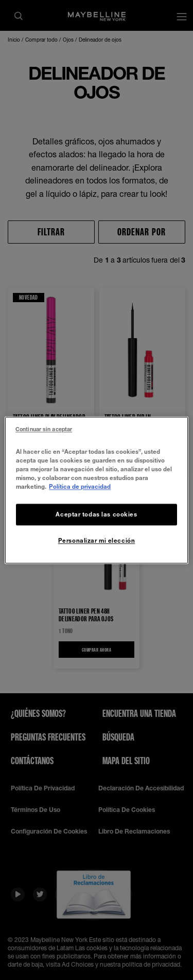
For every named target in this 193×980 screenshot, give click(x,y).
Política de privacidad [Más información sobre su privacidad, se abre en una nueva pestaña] (80, 486)
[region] (96, 490)
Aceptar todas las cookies (96, 514)
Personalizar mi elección (97, 540)
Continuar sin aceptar (44, 429)
